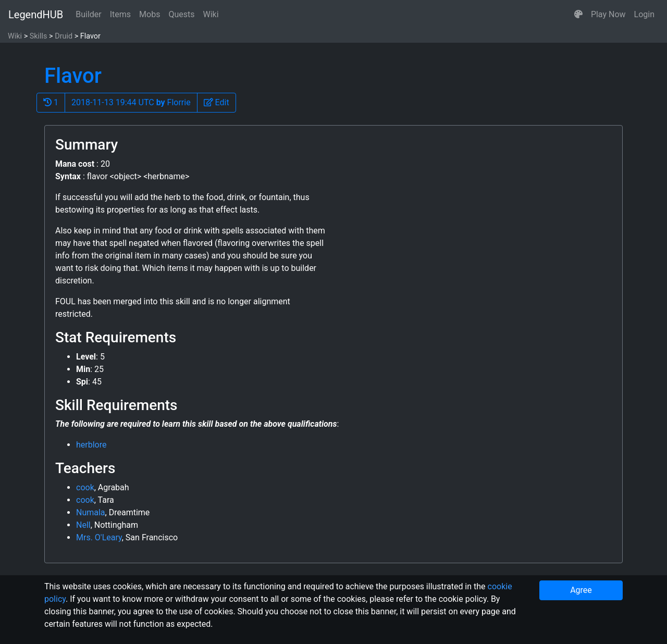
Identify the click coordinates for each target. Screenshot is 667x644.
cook (85, 487)
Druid (64, 36)
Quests (181, 14)
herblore (91, 445)
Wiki (211, 14)
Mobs (150, 14)
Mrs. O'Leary (99, 537)
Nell (83, 525)
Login (644, 14)
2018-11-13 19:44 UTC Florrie (131, 102)
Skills (39, 36)
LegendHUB (36, 15)
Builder (89, 14)
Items (120, 14)
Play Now (608, 14)
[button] (578, 15)
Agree (581, 590)
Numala (91, 512)
